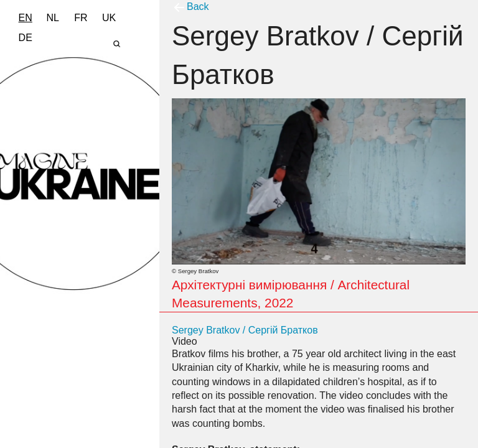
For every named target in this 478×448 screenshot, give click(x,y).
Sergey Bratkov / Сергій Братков (245, 330)
